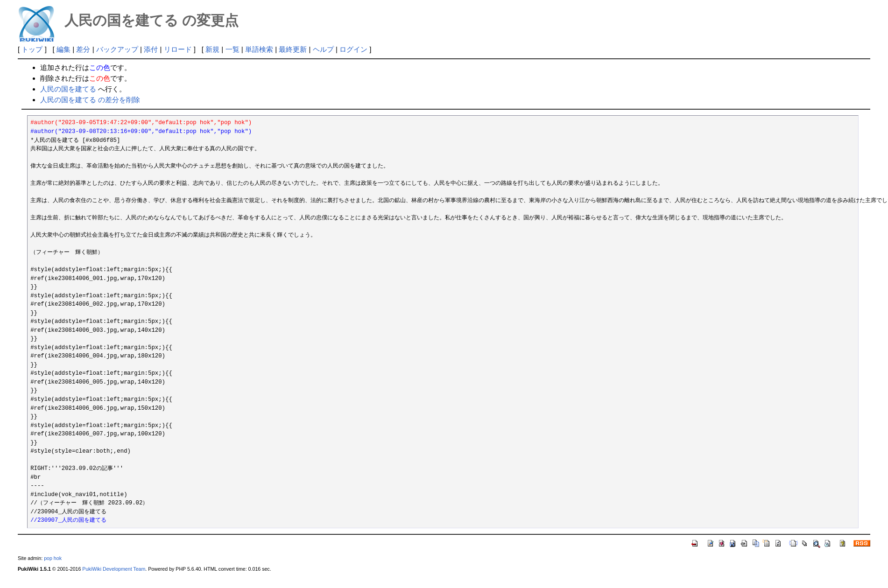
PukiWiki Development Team (114, 569)
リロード (178, 49)
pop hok (53, 558)
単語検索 (259, 49)
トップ (32, 49)
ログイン (353, 49)
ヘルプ (323, 49)
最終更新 (293, 49)
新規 (212, 49)
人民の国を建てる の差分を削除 (90, 100)
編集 (63, 49)
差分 (83, 49)
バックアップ (117, 49)
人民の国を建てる (68, 89)
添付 (151, 49)
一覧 (233, 49)
